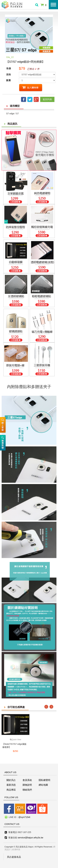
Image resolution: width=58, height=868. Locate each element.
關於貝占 (11, 780)
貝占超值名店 (12, 4)
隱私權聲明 (44, 780)
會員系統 (27, 780)
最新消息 (11, 785)
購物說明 (27, 785)
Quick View (16, 740)
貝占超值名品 (14, 857)
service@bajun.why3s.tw (30, 838)
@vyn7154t (24, 817)
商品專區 (11, 790)
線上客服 (3, 424)
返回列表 (47, 99)
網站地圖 (43, 785)
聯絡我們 (27, 790)
